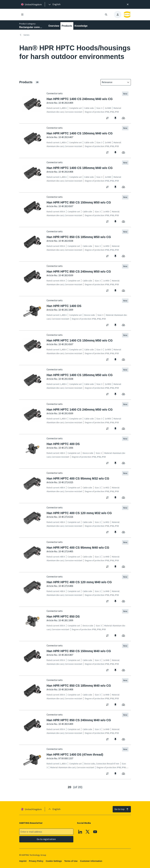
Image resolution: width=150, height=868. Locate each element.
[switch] (108, 118)
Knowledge (81, 26)
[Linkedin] (80, 832)
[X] (88, 832)
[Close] (128, 4)
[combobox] (114, 82)
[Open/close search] (106, 15)
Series (24, 35)
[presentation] (54, 4)
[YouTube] (95, 832)
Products (67, 26)
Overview (54, 26)
